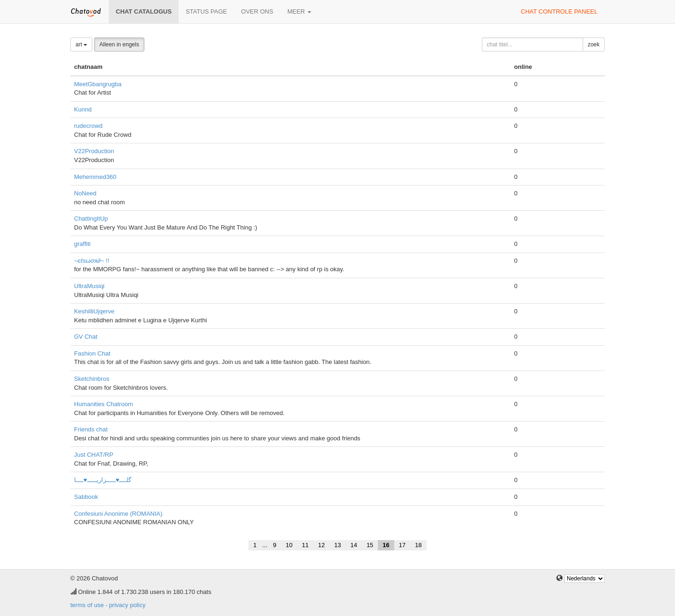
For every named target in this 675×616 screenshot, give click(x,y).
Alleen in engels (119, 45)
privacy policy (127, 605)
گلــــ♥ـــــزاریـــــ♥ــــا (103, 480)
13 (337, 545)
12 (321, 545)
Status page (206, 11)
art (81, 45)
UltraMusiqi (89, 286)
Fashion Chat (92, 353)
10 (289, 545)
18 (418, 545)
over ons (257, 11)
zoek (594, 45)
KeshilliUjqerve (94, 311)
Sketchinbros (92, 379)
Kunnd (83, 109)
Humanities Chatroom (104, 404)
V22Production (94, 151)
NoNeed (85, 193)
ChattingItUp (91, 219)
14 (353, 545)
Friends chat (91, 429)
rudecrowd (88, 126)
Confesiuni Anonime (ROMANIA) (118, 514)
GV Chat (86, 337)
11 (305, 545)
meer (299, 11)
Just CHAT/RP (94, 455)
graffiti (82, 244)
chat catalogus (144, 11)
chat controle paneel (559, 11)
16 (386, 545)
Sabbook (86, 497)
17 (402, 545)
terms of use (87, 605)
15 (370, 545)
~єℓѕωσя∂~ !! (92, 261)
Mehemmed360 (95, 177)
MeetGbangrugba (98, 84)
